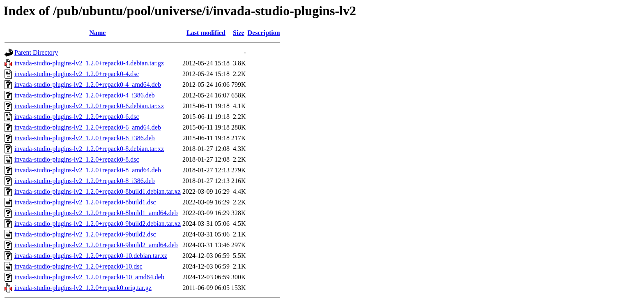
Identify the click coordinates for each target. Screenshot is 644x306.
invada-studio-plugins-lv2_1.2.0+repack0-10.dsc (78, 266)
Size (239, 33)
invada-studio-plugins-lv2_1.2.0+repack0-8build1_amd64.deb (96, 213)
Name (97, 33)
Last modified (206, 33)
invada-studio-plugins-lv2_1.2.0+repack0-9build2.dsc (85, 234)
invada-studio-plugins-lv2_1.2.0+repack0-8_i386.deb (85, 181)
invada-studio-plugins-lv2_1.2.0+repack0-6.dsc (77, 117)
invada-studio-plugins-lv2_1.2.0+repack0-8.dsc (77, 159)
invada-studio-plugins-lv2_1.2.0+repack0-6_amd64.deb (88, 127)
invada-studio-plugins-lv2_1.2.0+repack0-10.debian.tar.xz (91, 256)
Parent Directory (36, 52)
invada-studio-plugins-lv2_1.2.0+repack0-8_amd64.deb (88, 170)
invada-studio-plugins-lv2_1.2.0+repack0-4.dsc (77, 74)
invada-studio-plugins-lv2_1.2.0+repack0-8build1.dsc (85, 202)
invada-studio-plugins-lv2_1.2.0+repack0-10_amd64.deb (89, 277)
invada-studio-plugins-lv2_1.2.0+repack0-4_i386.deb (85, 95)
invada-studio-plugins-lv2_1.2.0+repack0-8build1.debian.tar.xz (98, 191)
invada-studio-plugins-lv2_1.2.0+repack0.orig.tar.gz (83, 288)
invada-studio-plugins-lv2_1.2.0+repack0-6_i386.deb (85, 138)
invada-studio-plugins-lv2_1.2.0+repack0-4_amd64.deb (88, 85)
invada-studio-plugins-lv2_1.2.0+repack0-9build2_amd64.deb (96, 245)
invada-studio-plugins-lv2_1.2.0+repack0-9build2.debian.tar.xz (98, 224)
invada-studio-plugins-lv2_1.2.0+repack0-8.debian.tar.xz (89, 149)
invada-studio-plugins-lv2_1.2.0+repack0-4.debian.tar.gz (89, 63)
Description (264, 33)
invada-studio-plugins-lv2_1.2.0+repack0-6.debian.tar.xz (89, 106)
